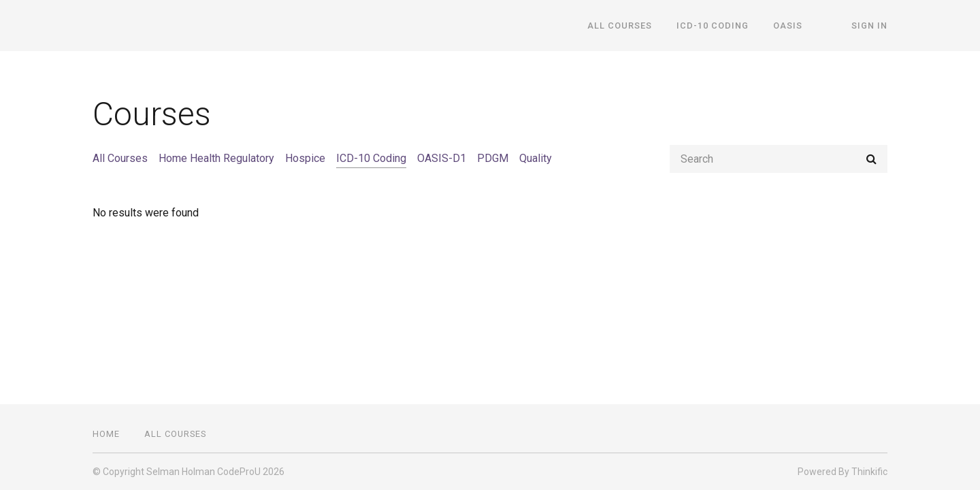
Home (106, 434)
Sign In (869, 26)
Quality (536, 158)
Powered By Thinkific (843, 472)
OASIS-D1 (442, 158)
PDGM (493, 158)
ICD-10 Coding (713, 26)
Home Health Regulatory (216, 158)
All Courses (620, 26)
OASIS (788, 26)
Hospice (305, 158)
